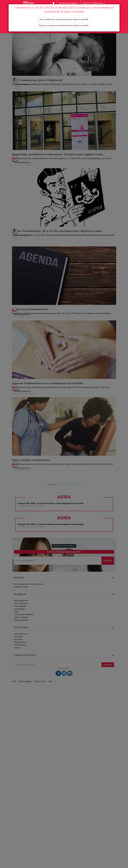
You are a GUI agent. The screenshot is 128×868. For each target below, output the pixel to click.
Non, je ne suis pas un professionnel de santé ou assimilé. (64, 26)
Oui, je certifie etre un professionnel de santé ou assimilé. (64, 19)
